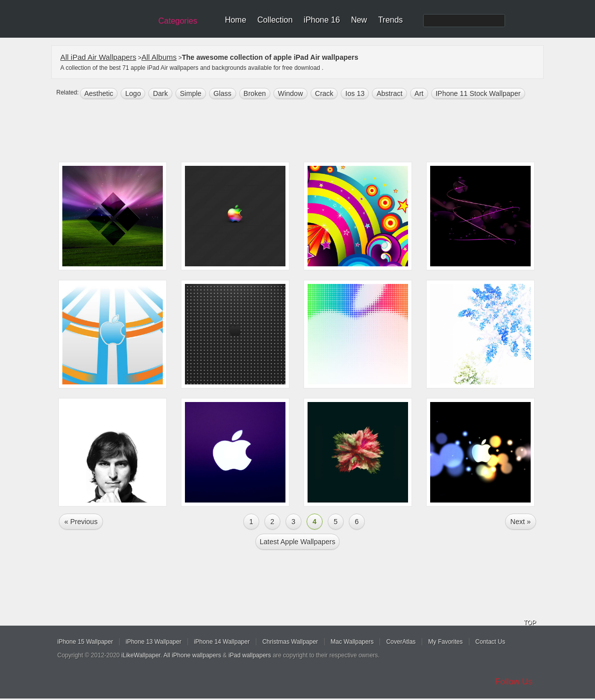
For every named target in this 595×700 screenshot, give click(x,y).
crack (324, 93)
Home (235, 20)
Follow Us (514, 682)
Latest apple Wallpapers (297, 542)
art (419, 93)
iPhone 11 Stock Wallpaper (478, 93)
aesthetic (99, 93)
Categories (178, 21)
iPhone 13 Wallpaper (154, 642)
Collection (275, 20)
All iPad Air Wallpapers (98, 57)
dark (160, 93)
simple (191, 93)
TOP (530, 623)
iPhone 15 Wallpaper (85, 642)
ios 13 (355, 93)
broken (255, 93)
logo (133, 93)
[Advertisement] (304, 132)
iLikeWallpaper (141, 655)
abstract (389, 93)
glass (223, 93)
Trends (390, 20)
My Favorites (445, 642)
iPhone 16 (322, 20)
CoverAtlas (401, 642)
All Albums (159, 57)
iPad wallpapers (250, 655)
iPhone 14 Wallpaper (222, 642)
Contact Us (490, 642)
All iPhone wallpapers (192, 655)
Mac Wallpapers (352, 642)
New (359, 20)
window (290, 93)
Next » (521, 522)
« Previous (81, 522)
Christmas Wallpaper (290, 642)
